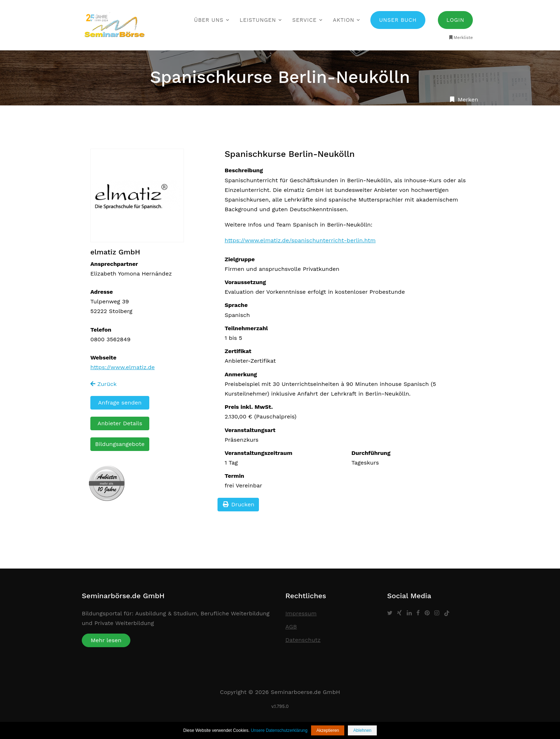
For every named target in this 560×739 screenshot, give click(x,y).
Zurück (104, 384)
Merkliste (461, 38)
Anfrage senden (120, 403)
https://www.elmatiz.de (122, 367)
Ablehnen (362, 730)
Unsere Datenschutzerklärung (279, 730)
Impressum (301, 613)
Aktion (344, 20)
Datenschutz (303, 640)
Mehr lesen (106, 640)
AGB (291, 627)
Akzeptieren (328, 730)
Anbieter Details (120, 423)
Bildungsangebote (120, 444)
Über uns (209, 20)
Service (304, 20)
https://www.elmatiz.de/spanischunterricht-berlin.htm (300, 240)
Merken (463, 100)
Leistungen (258, 20)
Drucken (238, 504)
